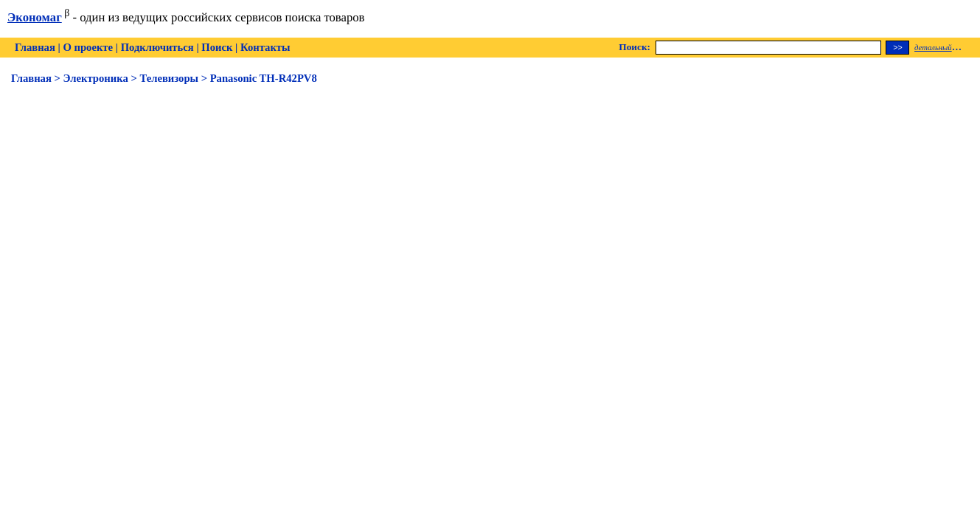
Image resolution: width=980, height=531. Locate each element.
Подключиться (157, 47)
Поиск (217, 47)
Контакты (265, 47)
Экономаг (35, 17)
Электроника (96, 78)
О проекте (88, 47)
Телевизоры (169, 78)
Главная (35, 47)
